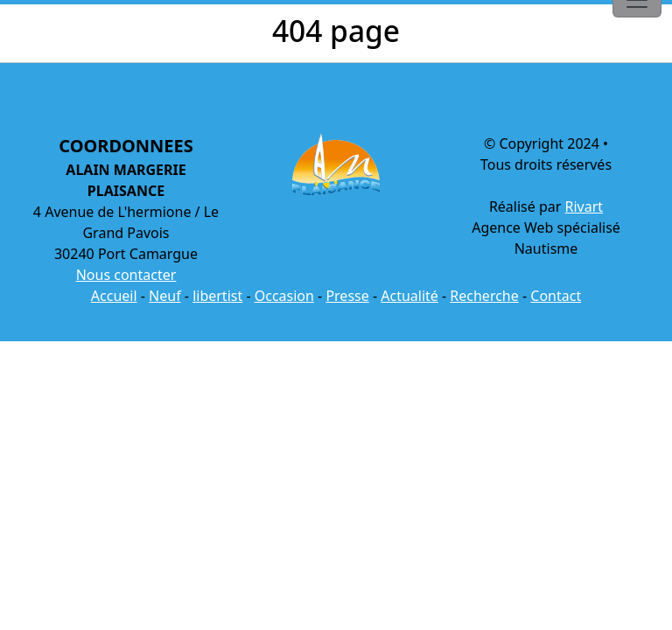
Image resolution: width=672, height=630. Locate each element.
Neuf (165, 296)
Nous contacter (126, 275)
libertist (217, 296)
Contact (556, 296)
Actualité (409, 296)
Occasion (284, 296)
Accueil (114, 296)
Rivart (584, 206)
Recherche (484, 296)
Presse (347, 296)
